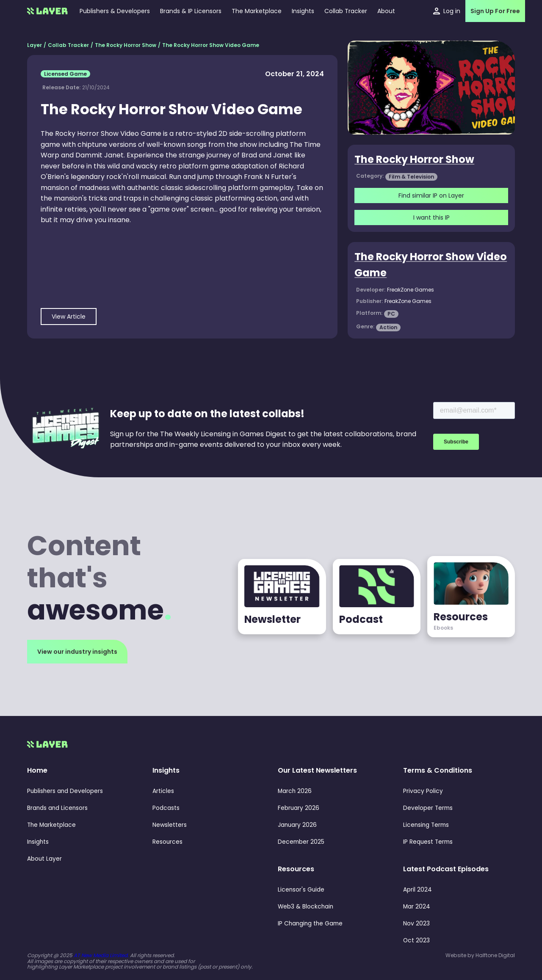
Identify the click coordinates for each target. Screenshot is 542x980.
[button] (303, 11)
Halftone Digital (495, 955)
